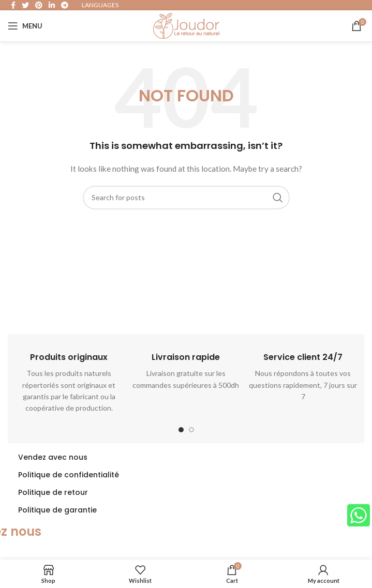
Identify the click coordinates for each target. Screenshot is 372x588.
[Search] (186, 198)
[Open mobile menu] (25, 26)
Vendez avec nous (53, 457)
